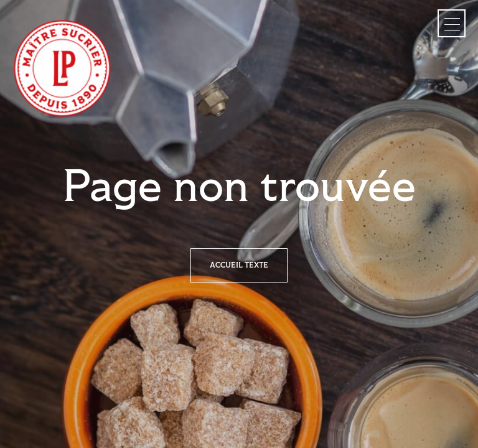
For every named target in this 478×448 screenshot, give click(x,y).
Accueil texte (239, 265)
